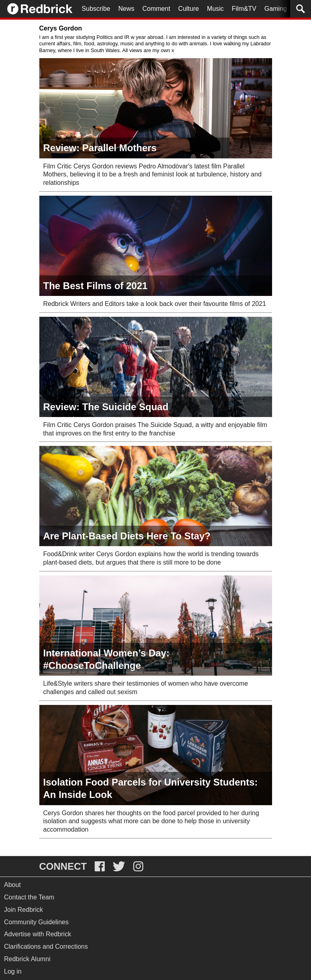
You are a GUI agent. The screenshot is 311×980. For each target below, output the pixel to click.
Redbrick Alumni (27, 959)
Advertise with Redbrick (38, 934)
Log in (13, 971)
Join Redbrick (23, 910)
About (12, 885)
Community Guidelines (36, 922)
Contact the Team (29, 897)
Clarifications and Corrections (46, 947)
